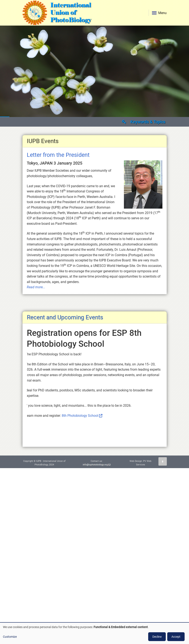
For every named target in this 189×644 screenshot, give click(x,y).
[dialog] (94, 633)
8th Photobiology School (80, 416)
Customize (10, 637)
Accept (176, 637)
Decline (157, 637)
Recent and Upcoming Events (65, 317)
